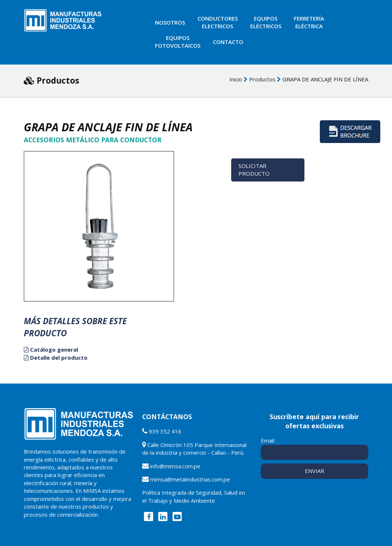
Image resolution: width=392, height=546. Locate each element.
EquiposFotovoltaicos (178, 42)
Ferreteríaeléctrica (309, 22)
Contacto (228, 42)
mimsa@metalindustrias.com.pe (190, 479)
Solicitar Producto (254, 170)
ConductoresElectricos (218, 22)
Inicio (236, 79)
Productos (262, 79)
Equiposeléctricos (266, 22)
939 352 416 (165, 431)
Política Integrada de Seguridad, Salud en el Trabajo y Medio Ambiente (194, 496)
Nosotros (170, 22)
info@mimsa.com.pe (175, 466)
